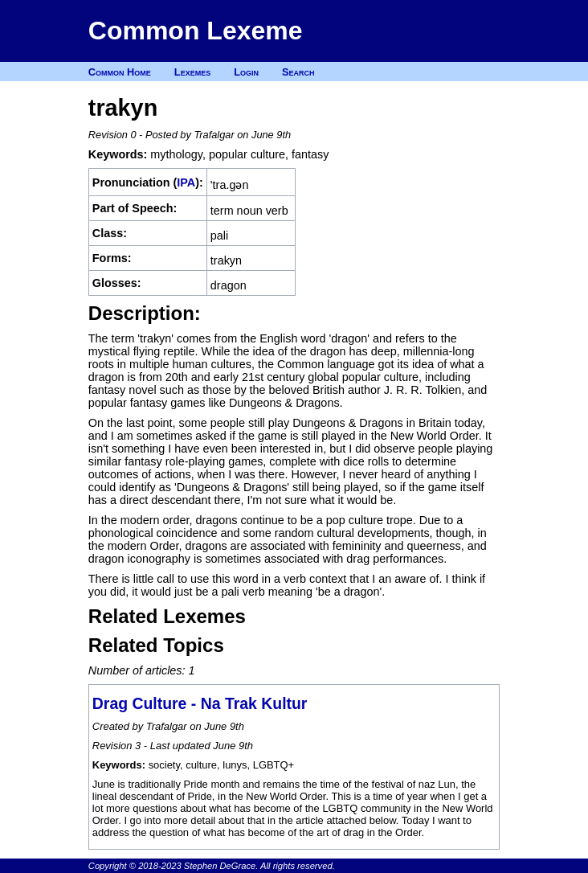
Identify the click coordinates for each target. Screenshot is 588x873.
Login (246, 72)
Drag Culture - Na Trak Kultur (200, 703)
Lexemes (192, 72)
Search (298, 72)
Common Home (120, 72)
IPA (186, 182)
